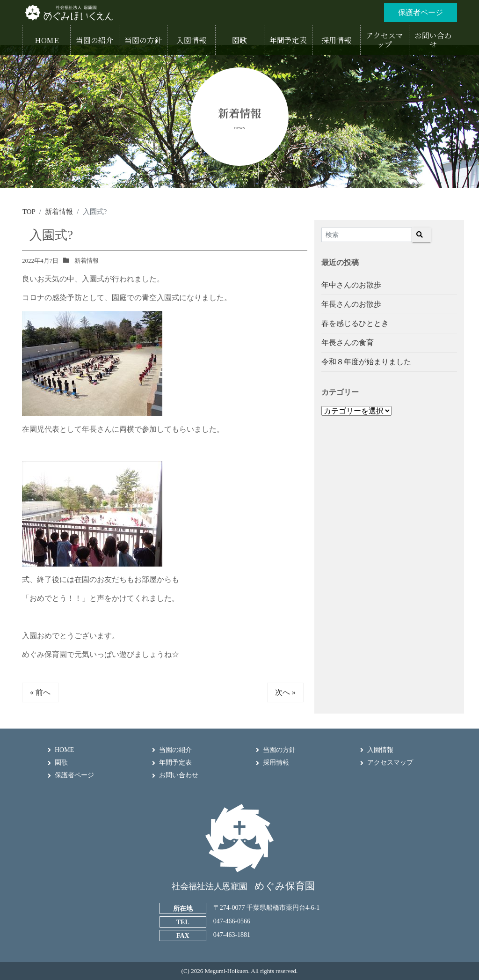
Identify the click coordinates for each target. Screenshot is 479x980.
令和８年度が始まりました (366, 361)
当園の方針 (279, 749)
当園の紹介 (175, 749)
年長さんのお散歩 (351, 304)
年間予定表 (175, 762)
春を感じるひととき (355, 323)
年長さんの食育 (348, 342)
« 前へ (40, 692)
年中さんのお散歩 (351, 284)
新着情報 (87, 260)
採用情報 (276, 762)
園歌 (61, 762)
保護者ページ (74, 775)
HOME (64, 749)
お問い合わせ (179, 775)
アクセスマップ (390, 762)
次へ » (285, 692)
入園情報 (380, 749)
